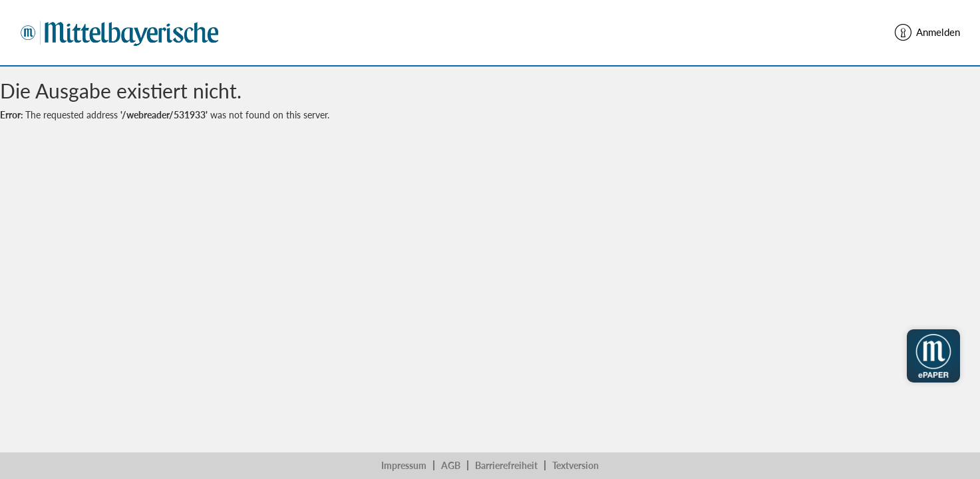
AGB (451, 465)
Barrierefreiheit (506, 465)
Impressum (404, 465)
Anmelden (926, 33)
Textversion (575, 465)
